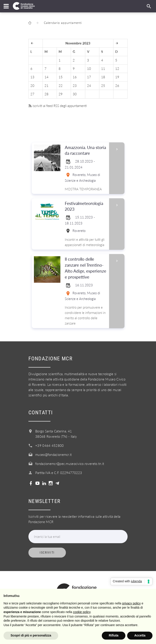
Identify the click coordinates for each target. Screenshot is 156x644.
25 (103, 86)
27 (32, 94)
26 (117, 86)
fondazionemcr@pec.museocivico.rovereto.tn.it (70, 464)
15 (61, 77)
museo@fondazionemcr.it (54, 455)
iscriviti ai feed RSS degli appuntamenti (58, 106)
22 (61, 86)
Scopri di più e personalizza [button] (31, 635)
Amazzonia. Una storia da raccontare (85, 151)
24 (89, 86)
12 (117, 69)
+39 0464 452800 (50, 445)
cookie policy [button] (82, 612)
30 (75, 94)
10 (89, 69)
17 (89, 77)
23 (75, 86)
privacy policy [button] (132, 603)
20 (32, 86)
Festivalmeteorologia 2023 (85, 206)
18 (103, 77)
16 (75, 77)
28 (46, 94)
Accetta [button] (140, 635)
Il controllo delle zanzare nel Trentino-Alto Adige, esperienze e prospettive (85, 268)
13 (32, 77)
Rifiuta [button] (114, 635)
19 (117, 77)
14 (46, 77)
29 (61, 94)
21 (46, 86)
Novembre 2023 (78, 43)
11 (103, 69)
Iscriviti (47, 552)
